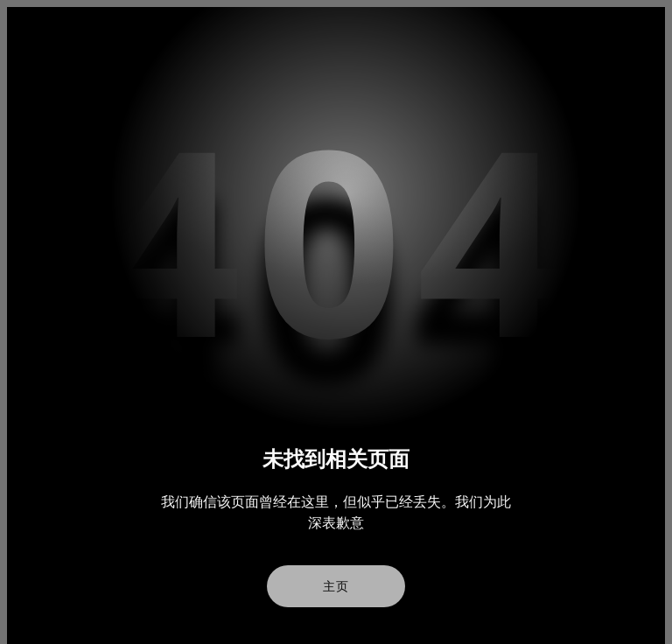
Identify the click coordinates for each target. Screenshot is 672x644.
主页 (336, 586)
